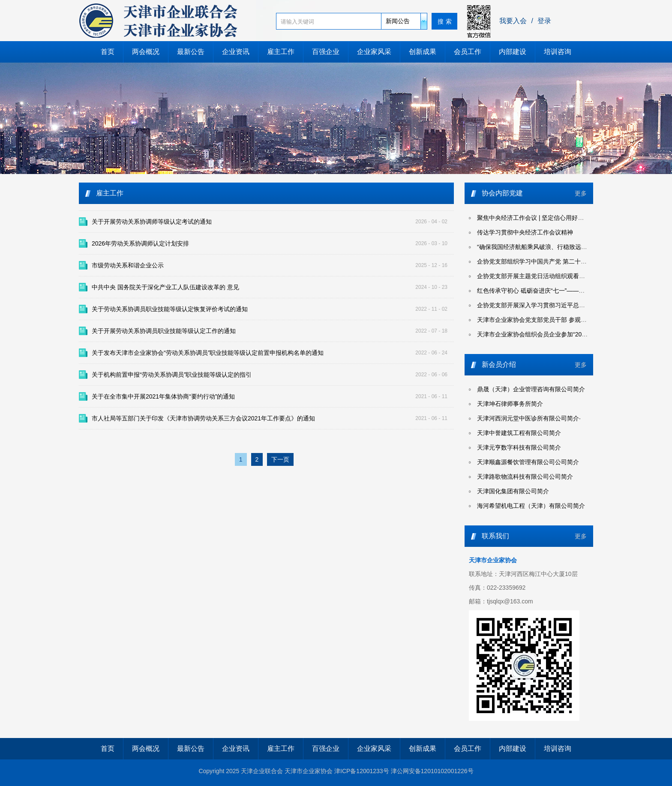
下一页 (280, 459)
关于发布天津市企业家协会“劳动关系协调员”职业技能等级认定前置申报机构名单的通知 (208, 353)
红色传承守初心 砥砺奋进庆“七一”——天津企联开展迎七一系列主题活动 (573, 291)
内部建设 (513, 52)
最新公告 (191, 52)
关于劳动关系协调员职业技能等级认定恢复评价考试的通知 (170, 309)
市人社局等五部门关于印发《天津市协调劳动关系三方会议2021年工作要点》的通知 (203, 418)
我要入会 (513, 21)
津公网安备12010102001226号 (432, 771)
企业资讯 (236, 52)
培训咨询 (558, 52)
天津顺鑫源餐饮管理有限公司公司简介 (528, 462)
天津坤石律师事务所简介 (510, 404)
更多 (581, 193)
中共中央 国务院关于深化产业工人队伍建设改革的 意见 (165, 287)
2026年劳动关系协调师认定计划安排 (140, 243)
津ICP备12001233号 (362, 771)
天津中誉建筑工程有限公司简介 (519, 433)
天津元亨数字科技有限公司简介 (519, 447)
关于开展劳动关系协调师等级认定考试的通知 (152, 222)
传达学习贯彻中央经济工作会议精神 (525, 232)
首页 (108, 52)
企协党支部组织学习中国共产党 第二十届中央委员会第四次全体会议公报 (574, 261)
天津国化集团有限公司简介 (513, 491)
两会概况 (146, 52)
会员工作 (468, 52)
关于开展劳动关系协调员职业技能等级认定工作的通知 (164, 331)
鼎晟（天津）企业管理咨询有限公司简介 (531, 389)
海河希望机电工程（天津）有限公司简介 (531, 506)
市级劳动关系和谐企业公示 (128, 265)
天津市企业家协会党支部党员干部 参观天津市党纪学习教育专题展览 (568, 320)
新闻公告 (398, 21)
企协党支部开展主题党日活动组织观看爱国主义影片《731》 (557, 276)
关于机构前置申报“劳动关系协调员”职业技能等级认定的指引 (172, 375)
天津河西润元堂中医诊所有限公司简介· (529, 418)
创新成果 (423, 52)
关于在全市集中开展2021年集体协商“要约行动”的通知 (163, 396)
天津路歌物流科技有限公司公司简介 (525, 477)
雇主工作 (281, 52)
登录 (544, 21)
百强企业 (326, 52)
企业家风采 (374, 52)
